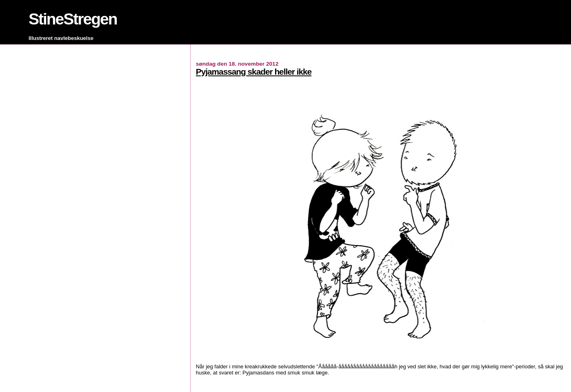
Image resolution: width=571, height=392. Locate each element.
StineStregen (73, 19)
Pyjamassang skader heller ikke (254, 72)
